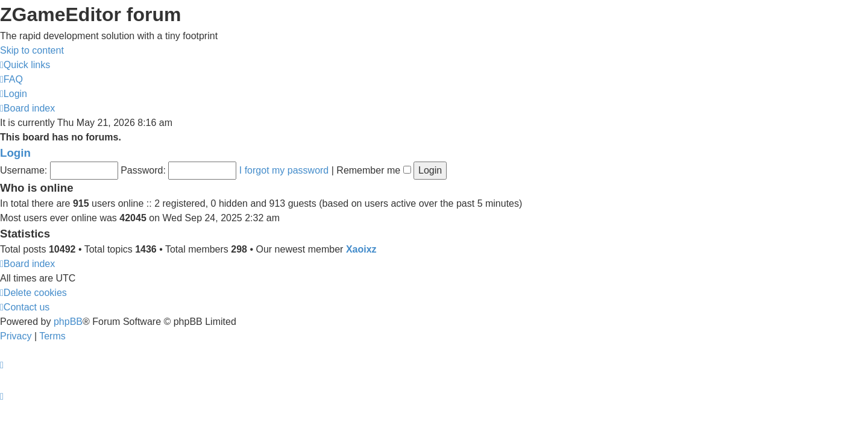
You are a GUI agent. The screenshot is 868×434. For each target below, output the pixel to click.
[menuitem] (11, 79)
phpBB (68, 322)
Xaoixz (361, 249)
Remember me (373, 170)
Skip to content (32, 50)
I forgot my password (284, 170)
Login (15, 153)
